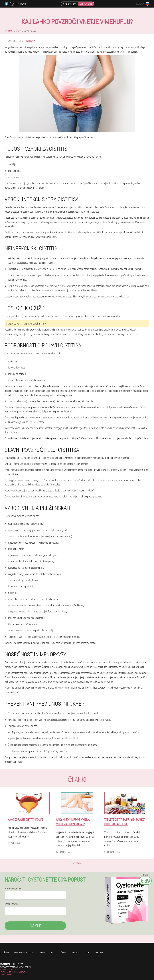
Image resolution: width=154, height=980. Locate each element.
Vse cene (99, 953)
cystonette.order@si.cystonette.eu (15, 967)
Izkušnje (4, 953)
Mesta (53, 953)
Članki (64, 953)
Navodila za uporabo (24, 953)
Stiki (88, 953)
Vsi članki (77, 863)
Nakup (35, 926)
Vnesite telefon (12, 904)
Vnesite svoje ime (13, 888)
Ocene (42, 953)
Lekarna (76, 953)
